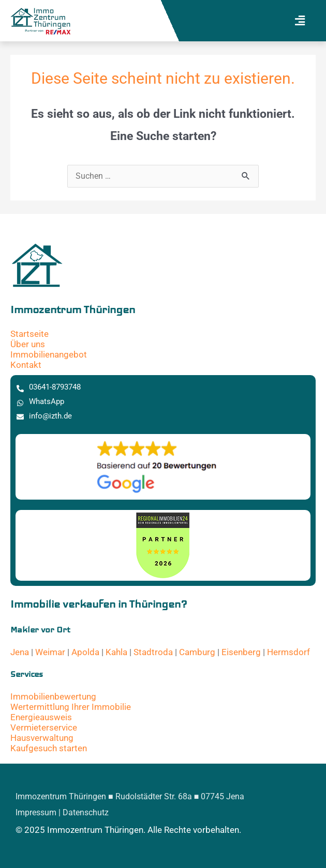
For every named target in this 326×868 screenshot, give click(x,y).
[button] (300, 21)
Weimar (50, 652)
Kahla (116, 652)
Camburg (197, 652)
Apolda (85, 652)
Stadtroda (153, 652)
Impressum (36, 812)
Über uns (28, 344)
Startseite (29, 334)
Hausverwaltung (42, 738)
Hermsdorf (288, 652)
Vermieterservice (44, 727)
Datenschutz (86, 812)
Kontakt (26, 365)
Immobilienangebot (49, 354)
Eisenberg (241, 652)
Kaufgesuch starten (49, 748)
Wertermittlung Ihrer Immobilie (71, 707)
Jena (20, 652)
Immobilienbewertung (53, 696)
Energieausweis (41, 717)
